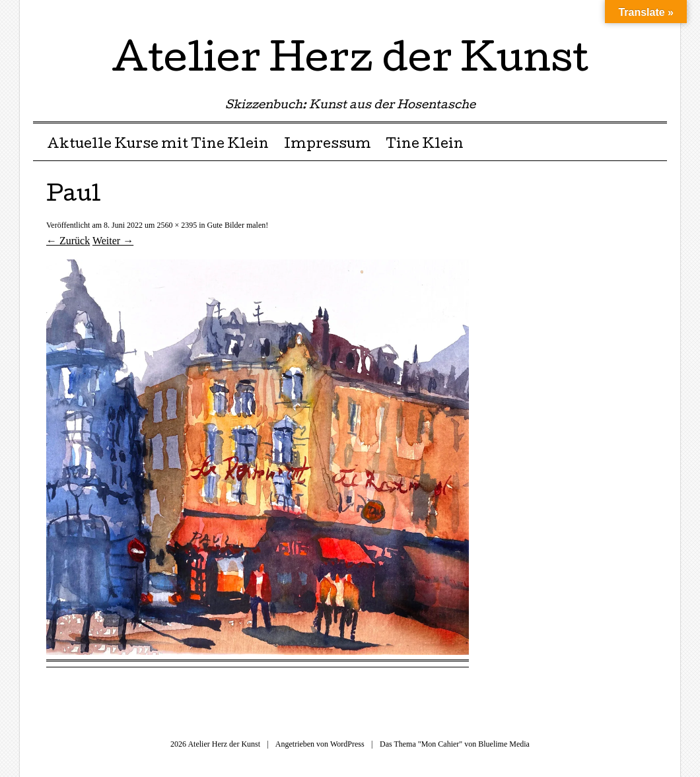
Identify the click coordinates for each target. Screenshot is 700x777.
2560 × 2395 (177, 225)
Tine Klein (425, 145)
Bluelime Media (504, 744)
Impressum (328, 145)
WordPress (347, 744)
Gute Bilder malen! (238, 225)
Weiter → (113, 241)
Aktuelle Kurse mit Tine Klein (158, 145)
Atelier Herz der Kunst (350, 62)
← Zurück (68, 241)
